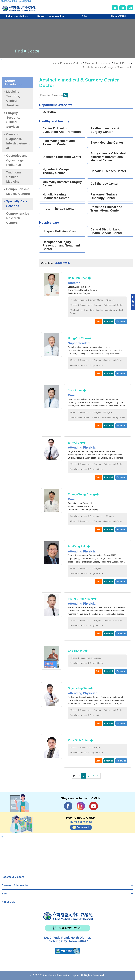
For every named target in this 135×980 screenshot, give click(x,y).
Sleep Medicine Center (107, 143)
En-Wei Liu (75, 443)
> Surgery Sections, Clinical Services (12, 120)
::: (3, 2)
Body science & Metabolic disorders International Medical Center (109, 157)
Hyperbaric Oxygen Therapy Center (57, 171)
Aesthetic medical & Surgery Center (105, 130)
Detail (98, 321)
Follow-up (121, 321)
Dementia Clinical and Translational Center (106, 209)
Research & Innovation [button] (51, 16)
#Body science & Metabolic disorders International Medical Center (96, 312)
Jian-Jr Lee (75, 390)
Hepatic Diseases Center (108, 171)
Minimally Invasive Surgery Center (62, 184)
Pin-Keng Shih (77, 546)
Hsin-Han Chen (78, 278)
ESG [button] (84, 16)
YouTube (93, 806)
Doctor (65, 95)
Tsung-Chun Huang (80, 599)
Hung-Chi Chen (78, 338)
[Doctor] (53, 95)
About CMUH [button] (118, 16)
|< (74, 776)
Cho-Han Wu (76, 651)
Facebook (68, 806)
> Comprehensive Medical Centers (17, 191)
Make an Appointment (98, 63)
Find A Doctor (122, 63)
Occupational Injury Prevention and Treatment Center (61, 245)
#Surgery (110, 300)
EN (130, 8)
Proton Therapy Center (59, 209)
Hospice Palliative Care (59, 231)
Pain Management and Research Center (59, 143)
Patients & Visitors (13, 877)
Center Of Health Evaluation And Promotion (62, 130)
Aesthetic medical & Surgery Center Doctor (108, 67)
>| (98, 776)
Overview (49, 112)
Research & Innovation (15, 885)
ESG (4, 894)
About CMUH (10, 902)
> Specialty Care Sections (15, 204)
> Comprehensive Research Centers (16, 218)
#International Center (113, 305)
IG (81, 806)
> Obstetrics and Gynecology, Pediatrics (16, 160)
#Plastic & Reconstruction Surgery (85, 305)
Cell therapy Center (105, 184)
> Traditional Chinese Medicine (13, 177)
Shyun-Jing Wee (78, 688)
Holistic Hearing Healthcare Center (56, 196)
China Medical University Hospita (67, 916)
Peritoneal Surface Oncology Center (104, 196)
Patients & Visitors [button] (17, 16)
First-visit (109, 321)
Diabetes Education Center (62, 157)
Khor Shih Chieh (79, 740)
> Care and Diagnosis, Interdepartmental (17, 141)
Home (53, 63)
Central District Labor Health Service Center (106, 231)
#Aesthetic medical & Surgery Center (87, 300)
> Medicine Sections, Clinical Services (12, 99)
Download (83, 827)
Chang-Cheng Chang (81, 494)
